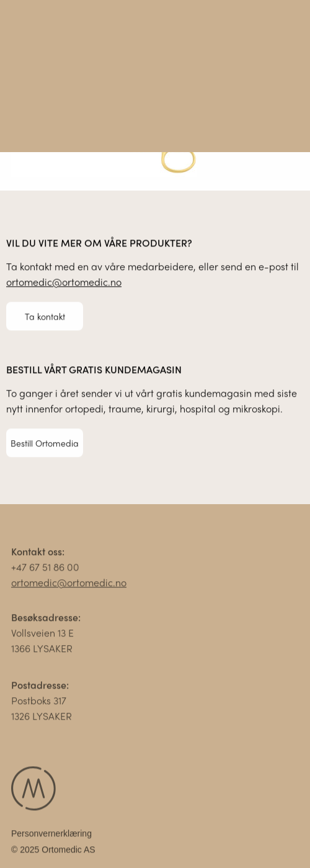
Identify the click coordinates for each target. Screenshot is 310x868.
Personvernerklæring (51, 836)
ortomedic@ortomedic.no (64, 282)
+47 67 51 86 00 (45, 569)
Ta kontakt (45, 316)
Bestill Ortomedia (45, 443)
